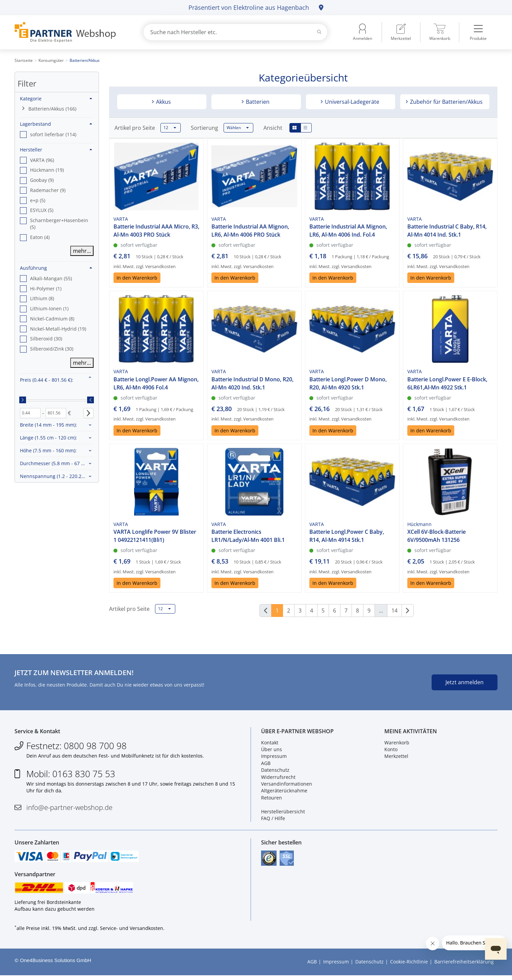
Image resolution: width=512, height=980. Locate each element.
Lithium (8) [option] (42, 298)
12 (170, 128)
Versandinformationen (287, 785)
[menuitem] (401, 32)
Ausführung (56, 268)
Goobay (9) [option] (42, 180)
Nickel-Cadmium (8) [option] (52, 319)
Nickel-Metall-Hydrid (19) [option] (58, 329)
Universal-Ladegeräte (351, 102)
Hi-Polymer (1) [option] (46, 289)
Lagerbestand (56, 124)
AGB (266, 764)
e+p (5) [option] (38, 200)
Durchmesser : (56, 463)
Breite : (48, 425)
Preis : (47, 380)
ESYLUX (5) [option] (42, 210)
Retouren (272, 799)
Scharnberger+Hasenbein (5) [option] (59, 224)
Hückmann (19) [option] (47, 170)
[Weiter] (408, 611)
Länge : (48, 438)
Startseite (24, 60)
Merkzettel (396, 758)
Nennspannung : (54, 476)
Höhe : (48, 450)
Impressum (274, 758)
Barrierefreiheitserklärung (464, 966)
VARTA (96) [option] (42, 160)
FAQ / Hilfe (273, 820)
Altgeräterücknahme (284, 792)
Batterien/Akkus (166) (52, 109)
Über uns (272, 751)
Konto (391, 751)
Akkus (163, 102)
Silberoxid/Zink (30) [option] (52, 349)
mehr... (82, 251)
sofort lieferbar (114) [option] (53, 134)
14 (394, 611)
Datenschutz (275, 772)
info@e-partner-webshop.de (69, 809)
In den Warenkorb (137, 278)
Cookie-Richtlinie (409, 966)
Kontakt (270, 744)
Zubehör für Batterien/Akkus (446, 102)
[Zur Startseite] (71, 32)
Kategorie (56, 99)
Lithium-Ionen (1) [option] (49, 308)
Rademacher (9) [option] (48, 190)
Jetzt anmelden (465, 682)
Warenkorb (397, 744)
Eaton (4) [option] (40, 237)
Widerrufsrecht (278, 778)
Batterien (257, 102)
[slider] (23, 400)
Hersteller (56, 150)
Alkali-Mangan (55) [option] (51, 278)
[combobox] (235, 32)
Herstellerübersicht (283, 813)
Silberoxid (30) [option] (46, 339)
